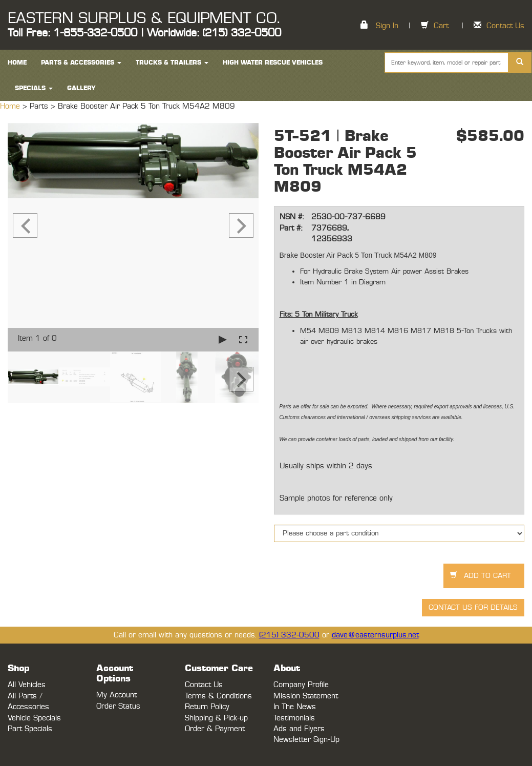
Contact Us (505, 26)
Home (11, 106)
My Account (116, 695)
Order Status (118, 706)
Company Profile (301, 685)
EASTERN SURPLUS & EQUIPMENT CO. (144, 18)
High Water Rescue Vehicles (273, 63)
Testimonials (294, 718)
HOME (17, 63)
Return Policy (207, 707)
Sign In (387, 26)
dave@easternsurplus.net (375, 635)
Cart (441, 26)
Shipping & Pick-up (216, 718)
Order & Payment (215, 729)
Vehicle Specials (34, 718)
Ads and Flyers (299, 729)
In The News (295, 707)
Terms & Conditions (218, 696)
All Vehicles (27, 685)
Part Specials (30, 729)
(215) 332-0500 (289, 635)
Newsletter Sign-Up (306, 740)
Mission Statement (306, 696)
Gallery (81, 88)
